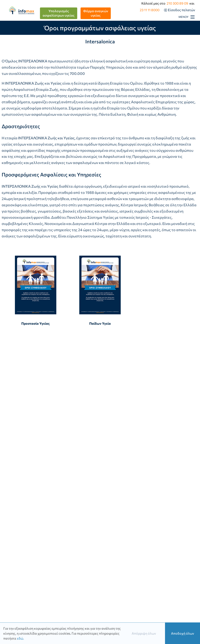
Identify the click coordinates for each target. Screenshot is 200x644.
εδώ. (20, 639)
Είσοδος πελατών (181, 10)
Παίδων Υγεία (100, 290)
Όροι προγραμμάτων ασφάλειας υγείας (100, 28)
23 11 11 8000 (150, 10)
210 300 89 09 (177, 3)
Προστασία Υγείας (36, 290)
